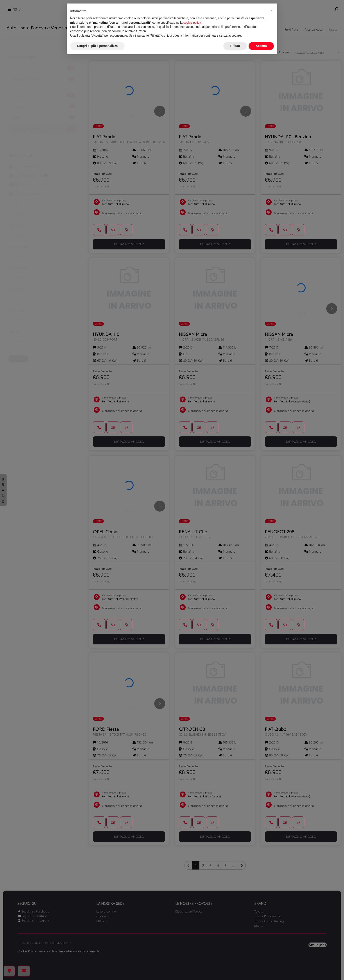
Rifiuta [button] (235, 46)
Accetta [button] (261, 46)
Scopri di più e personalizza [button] (97, 46)
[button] (272, 11)
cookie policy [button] (192, 23)
